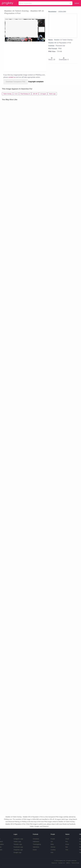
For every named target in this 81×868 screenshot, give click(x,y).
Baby (52, 844)
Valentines (36, 847)
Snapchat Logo (18, 850)
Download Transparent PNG (16, 82)
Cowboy (53, 850)
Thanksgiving (37, 844)
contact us (12, 77)
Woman (53, 847)
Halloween (36, 842)
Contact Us (61, 863)
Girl (52, 842)
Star (67, 847)
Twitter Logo (17, 842)
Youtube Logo (18, 844)
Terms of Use (75, 863)
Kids (52, 852)
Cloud (67, 839)
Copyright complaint (36, 82)
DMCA (68, 863)
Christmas (36, 839)
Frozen (53, 839)
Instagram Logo (18, 839)
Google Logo (17, 852)
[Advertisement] (22, 57)
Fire (67, 842)
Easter (35, 850)
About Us (54, 863)
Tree (67, 850)
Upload (77, 3)
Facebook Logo (18, 847)
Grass (67, 844)
